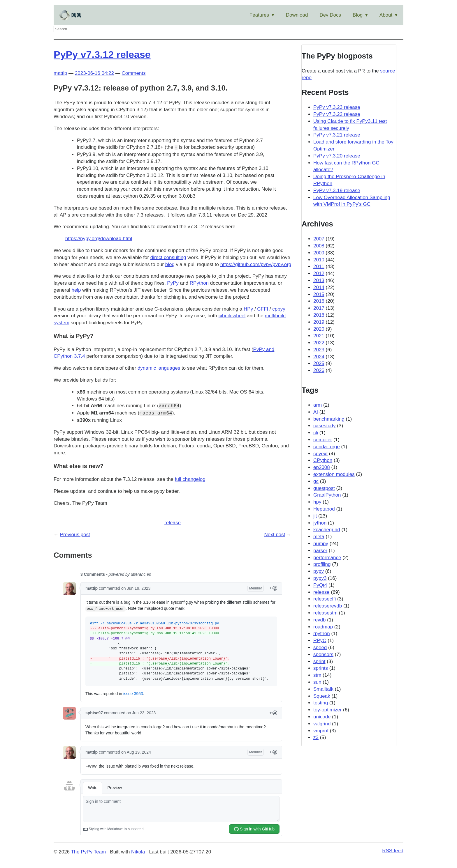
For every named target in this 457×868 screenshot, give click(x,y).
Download (297, 15)
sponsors (323, 654)
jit (315, 516)
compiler (323, 440)
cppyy (279, 309)
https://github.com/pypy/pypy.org (256, 264)
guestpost (324, 488)
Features (259, 15)
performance (327, 558)
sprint (319, 661)
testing (321, 703)
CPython (323, 460)
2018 (319, 315)
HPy (248, 309)
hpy (317, 502)
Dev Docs (330, 15)
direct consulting (168, 257)
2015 (319, 294)
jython (320, 523)
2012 (319, 273)
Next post (275, 535)
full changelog (190, 479)
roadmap (323, 627)
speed (320, 648)
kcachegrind (327, 530)
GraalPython (327, 495)
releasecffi (325, 599)
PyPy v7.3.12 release (102, 54)
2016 (319, 301)
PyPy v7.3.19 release (337, 191)
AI (316, 412)
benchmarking (329, 419)
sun (317, 682)
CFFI (263, 309)
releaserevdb (328, 606)
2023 (319, 350)
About (386, 15)
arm (318, 405)
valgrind (322, 724)
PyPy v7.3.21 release (337, 135)
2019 (319, 322)
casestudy (325, 426)
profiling (322, 564)
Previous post (75, 535)
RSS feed (393, 851)
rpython (322, 634)
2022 (319, 343)
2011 (319, 266)
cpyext (320, 454)
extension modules (334, 474)
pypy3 (320, 578)
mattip (60, 73)
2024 (319, 357)
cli (316, 433)
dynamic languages (159, 368)
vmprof (321, 731)
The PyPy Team (88, 852)
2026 (319, 370)
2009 (319, 253)
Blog (358, 15)
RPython (199, 283)
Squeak (322, 696)
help (76, 290)
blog (170, 264)
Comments (133, 73)
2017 (319, 308)
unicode (322, 717)
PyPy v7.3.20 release (337, 156)
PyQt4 (320, 585)
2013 (319, 280)
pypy (319, 571)
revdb (320, 620)
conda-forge (327, 447)
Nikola (138, 852)
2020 (319, 329)
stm (317, 675)
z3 (316, 737)
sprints (321, 668)
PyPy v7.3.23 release (337, 107)
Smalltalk (323, 689)
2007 (319, 239)
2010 (319, 260)
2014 (319, 287)
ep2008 (322, 467)
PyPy (173, 283)
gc (316, 481)
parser (320, 551)
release (173, 523)
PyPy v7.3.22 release (337, 114)
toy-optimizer (327, 710)
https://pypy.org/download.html (99, 239)
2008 (319, 246)
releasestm (325, 613)
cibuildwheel (232, 316)
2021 (319, 336)
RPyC (320, 641)
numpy (321, 544)
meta (319, 537)
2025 (319, 363)
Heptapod (324, 509)
